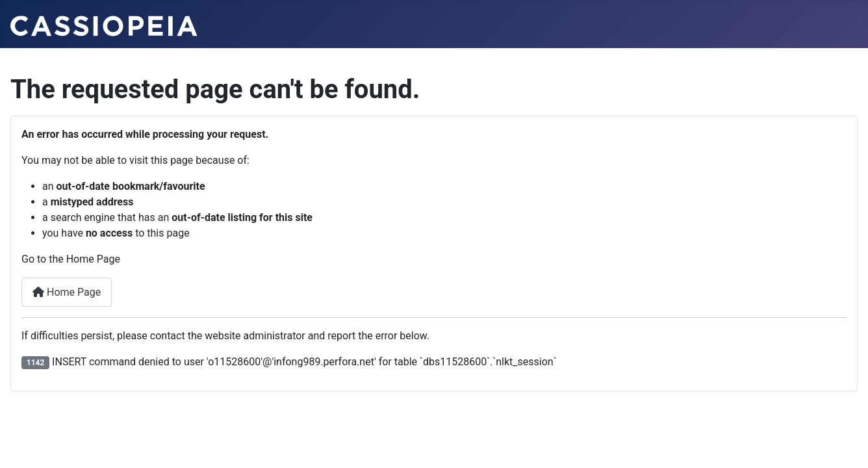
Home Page (67, 292)
